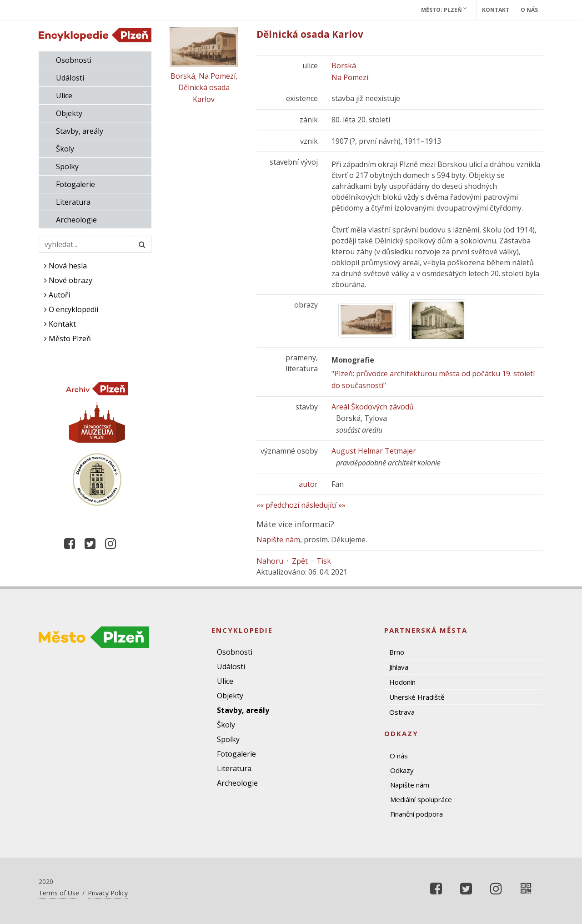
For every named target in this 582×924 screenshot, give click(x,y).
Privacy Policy (108, 893)
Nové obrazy (68, 280)
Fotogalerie (75, 184)
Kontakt (496, 10)
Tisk (324, 561)
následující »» (323, 505)
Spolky (67, 167)
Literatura (73, 202)
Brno (397, 652)
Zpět (300, 561)
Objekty (69, 113)
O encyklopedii (71, 309)
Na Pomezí (350, 77)
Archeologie (76, 220)
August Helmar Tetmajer (374, 451)
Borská (344, 66)
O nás (529, 10)
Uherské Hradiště (417, 697)
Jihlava (399, 667)
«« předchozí (278, 505)
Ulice (64, 96)
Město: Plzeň (444, 10)
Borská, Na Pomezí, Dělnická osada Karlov (204, 88)
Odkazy (402, 770)
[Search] (86, 244)
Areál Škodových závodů (373, 407)
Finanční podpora (416, 814)
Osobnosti (74, 60)
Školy (65, 149)
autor (308, 484)
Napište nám (278, 540)
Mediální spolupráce (421, 799)
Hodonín (402, 682)
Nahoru (270, 561)
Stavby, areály (80, 131)
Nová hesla (65, 266)
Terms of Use (59, 893)
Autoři (57, 295)
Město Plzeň (68, 338)
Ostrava (402, 712)
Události (70, 78)
